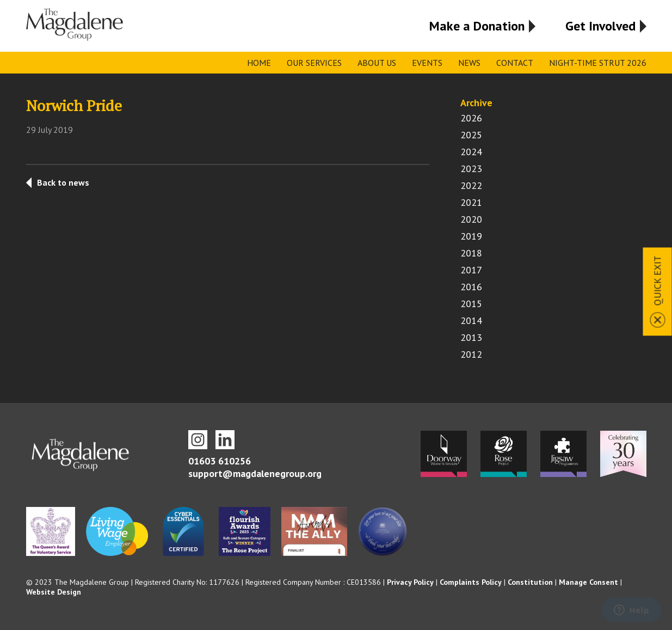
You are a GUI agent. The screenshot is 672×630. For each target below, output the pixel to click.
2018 (471, 253)
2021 (471, 202)
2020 (471, 219)
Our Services (314, 63)
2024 (471, 152)
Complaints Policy (471, 582)
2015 (471, 304)
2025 (471, 135)
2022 (471, 185)
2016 (471, 287)
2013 (471, 337)
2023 (471, 169)
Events (427, 63)
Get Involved (600, 26)
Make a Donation (477, 26)
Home (259, 63)
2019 (471, 236)
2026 (471, 118)
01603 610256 (220, 461)
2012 (471, 354)
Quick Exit (658, 280)
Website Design (54, 592)
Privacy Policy (410, 582)
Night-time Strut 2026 (598, 63)
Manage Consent (588, 582)
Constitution (530, 582)
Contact (515, 63)
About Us (377, 63)
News (469, 63)
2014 (471, 320)
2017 (471, 270)
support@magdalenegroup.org (255, 473)
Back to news (63, 182)
